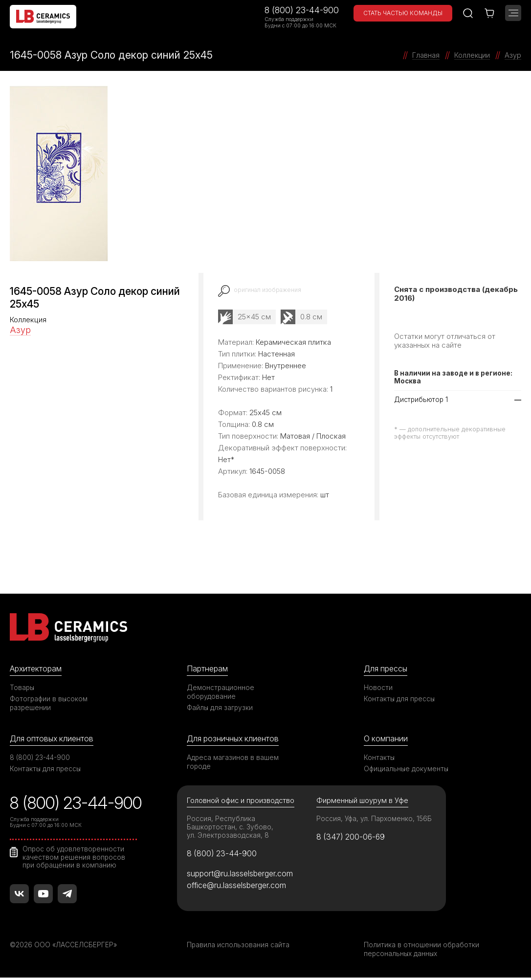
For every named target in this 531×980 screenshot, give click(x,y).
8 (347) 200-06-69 (352, 838)
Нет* (226, 459)
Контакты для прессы (400, 699)
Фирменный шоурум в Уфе (362, 801)
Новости (378, 688)
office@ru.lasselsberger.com (238, 888)
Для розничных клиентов (235, 739)
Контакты (379, 758)
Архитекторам (37, 668)
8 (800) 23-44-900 (302, 10)
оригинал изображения (269, 290)
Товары (22, 688)
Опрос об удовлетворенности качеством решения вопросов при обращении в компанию (75, 857)
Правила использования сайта (238, 947)
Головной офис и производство (242, 801)
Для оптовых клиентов (53, 739)
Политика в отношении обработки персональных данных (422, 951)
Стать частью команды (403, 13)
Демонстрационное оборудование (221, 692)
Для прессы (387, 668)
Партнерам (208, 668)
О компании (386, 739)
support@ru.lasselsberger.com (242, 875)
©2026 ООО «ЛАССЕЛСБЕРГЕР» (65, 947)
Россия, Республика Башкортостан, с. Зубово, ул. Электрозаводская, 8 (231, 828)
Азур (20, 330)
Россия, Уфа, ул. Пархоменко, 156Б (375, 819)
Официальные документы (407, 769)
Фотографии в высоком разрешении (49, 703)
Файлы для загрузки (220, 708)
